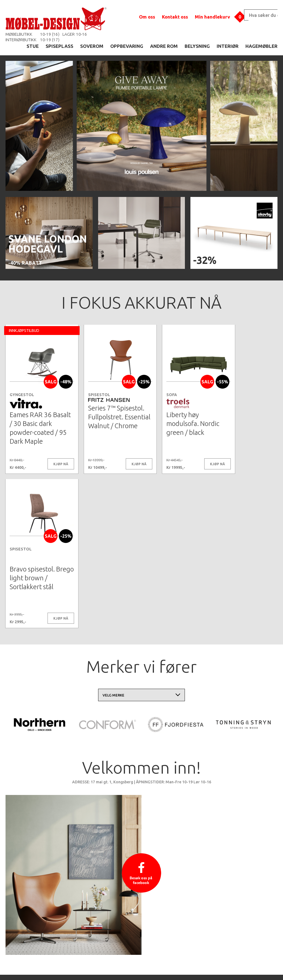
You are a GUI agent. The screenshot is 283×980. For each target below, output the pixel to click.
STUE (33, 46)
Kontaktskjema (217, 967)
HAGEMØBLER (261, 46)
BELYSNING (197, 46)
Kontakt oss (175, 17)
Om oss (147, 17)
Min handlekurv (212, 17)
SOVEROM (92, 46)
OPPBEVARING (127, 46)
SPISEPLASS (59, 46)
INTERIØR (228, 46)
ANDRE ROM (164, 46)
